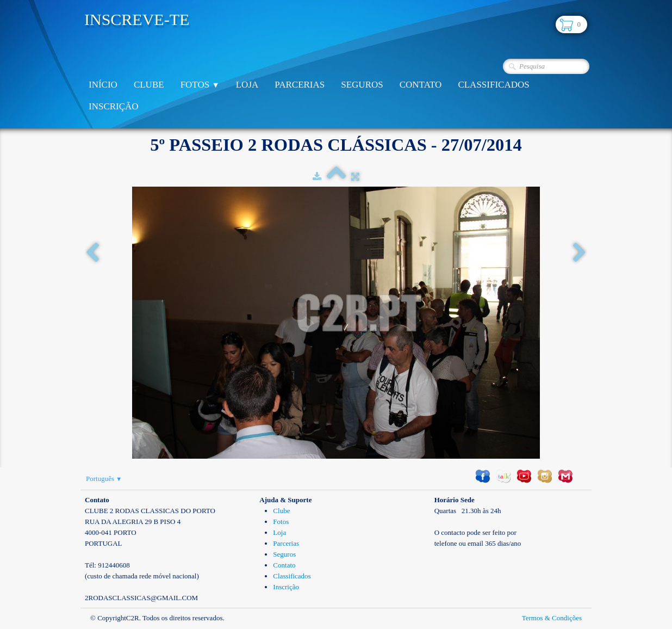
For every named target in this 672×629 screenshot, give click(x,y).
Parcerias (300, 85)
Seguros (362, 85)
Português (104, 479)
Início (103, 85)
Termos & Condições (552, 618)
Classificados (493, 85)
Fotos (200, 85)
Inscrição (114, 106)
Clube (149, 85)
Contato (421, 85)
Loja (247, 85)
